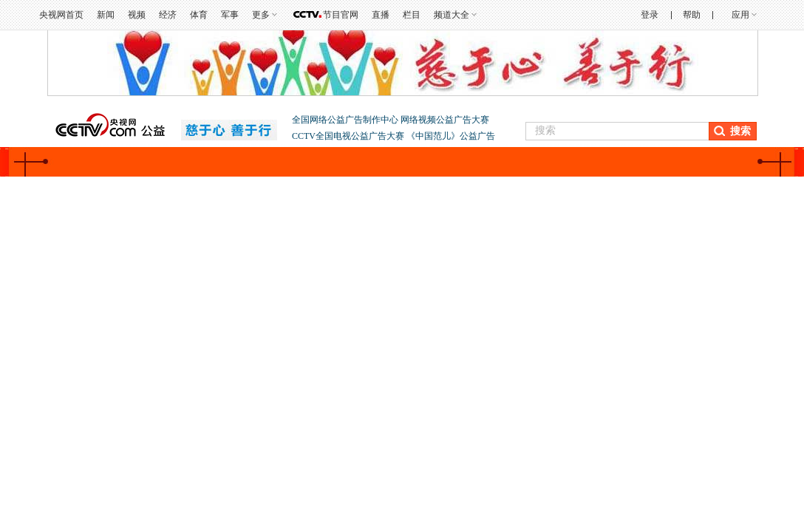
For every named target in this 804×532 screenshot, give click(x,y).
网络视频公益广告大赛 (445, 120)
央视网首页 (61, 15)
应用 (740, 15)
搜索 (740, 131)
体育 (199, 15)
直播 (381, 15)
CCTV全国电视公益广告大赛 (349, 136)
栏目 (412, 15)
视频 (137, 15)
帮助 (692, 15)
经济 (168, 15)
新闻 (106, 15)
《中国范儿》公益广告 (451, 136)
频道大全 (452, 15)
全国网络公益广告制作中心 (346, 120)
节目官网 (341, 15)
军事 (230, 15)
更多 (261, 15)
